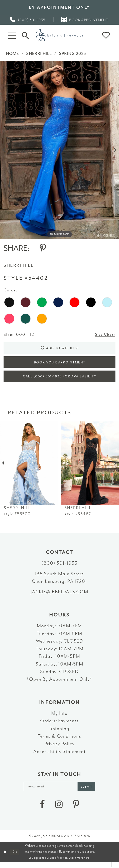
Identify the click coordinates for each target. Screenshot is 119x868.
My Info (59, 718)
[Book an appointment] (85, 20)
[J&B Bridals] (59, 35)
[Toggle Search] (25, 35)
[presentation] (29, 468)
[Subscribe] (89, 792)
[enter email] (60, 792)
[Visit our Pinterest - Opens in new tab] (76, 810)
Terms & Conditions (59, 741)
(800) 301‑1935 (59, 568)
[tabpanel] (59, 150)
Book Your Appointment (60, 365)
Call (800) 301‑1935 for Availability (60, 381)
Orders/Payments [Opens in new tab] (59, 726)
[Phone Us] (28, 20)
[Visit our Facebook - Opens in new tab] (42, 810)
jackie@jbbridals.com (59, 597)
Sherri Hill (39, 54)
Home (13, 54)
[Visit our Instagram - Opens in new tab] (59, 810)
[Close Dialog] (6, 858)
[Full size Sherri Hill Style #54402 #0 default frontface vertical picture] (59, 150)
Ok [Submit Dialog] (16, 857)
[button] (11, 35)
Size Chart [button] (104, 335)
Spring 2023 (73, 54)
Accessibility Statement (59, 756)
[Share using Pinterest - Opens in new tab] (43, 248)
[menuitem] (28, 20)
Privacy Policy (59, 748)
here (87, 863)
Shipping (59, 733)
